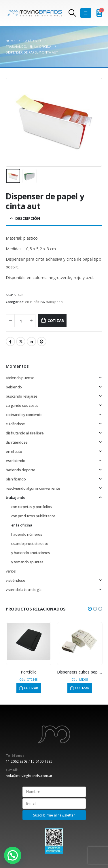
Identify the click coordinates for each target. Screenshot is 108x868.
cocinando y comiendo (24, 415)
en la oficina (35, 302)
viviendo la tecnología (23, 590)
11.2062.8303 (17, 761)
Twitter (21, 342)
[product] (29, 642)
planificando (16, 479)
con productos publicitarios (33, 516)
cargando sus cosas (22, 405)
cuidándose (15, 424)
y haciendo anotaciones (31, 553)
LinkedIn (31, 342)
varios (11, 571)
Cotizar (56, 321)
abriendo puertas (20, 378)
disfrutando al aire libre (25, 433)
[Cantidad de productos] (21, 321)
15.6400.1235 (41, 761)
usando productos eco (30, 543)
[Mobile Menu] (86, 13)
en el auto (14, 451)
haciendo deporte (21, 470)
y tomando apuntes (27, 562)
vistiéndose (16, 580)
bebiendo (14, 387)
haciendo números (27, 534)
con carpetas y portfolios (32, 507)
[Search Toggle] (72, 13)
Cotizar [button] (31, 688)
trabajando (54, 302)
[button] (90, 609)
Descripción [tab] (28, 218)
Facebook (10, 342)
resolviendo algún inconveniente (33, 488)
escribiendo (16, 461)
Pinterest (42, 342)
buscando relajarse (22, 396)
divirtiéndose (17, 442)
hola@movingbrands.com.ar (29, 776)
